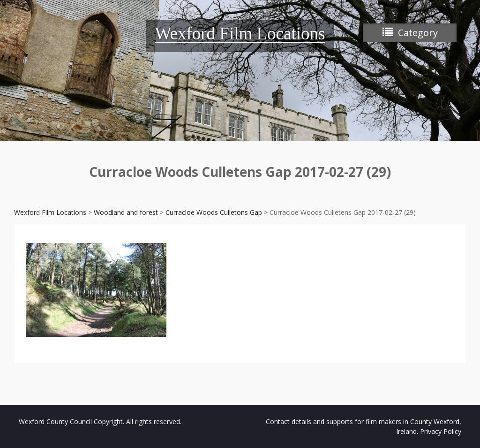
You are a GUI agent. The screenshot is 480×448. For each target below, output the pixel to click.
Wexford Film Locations (240, 34)
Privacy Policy (441, 431)
